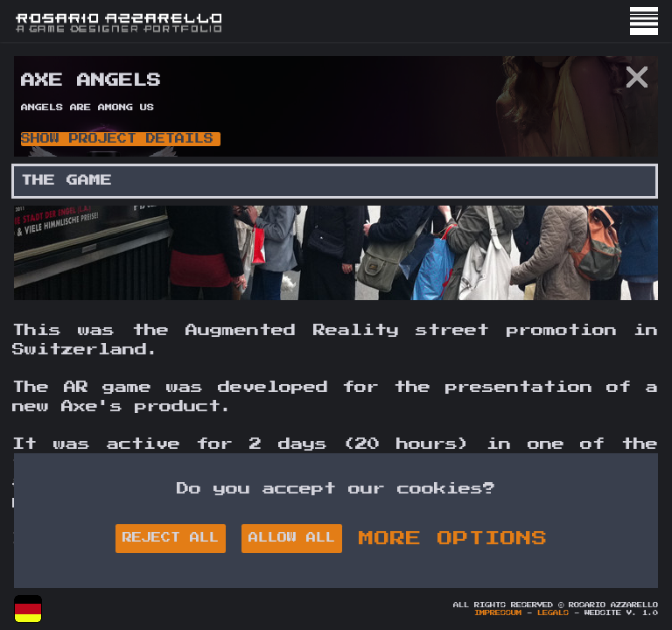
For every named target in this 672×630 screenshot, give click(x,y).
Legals (553, 613)
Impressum (498, 613)
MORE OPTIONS (453, 538)
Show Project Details (117, 139)
